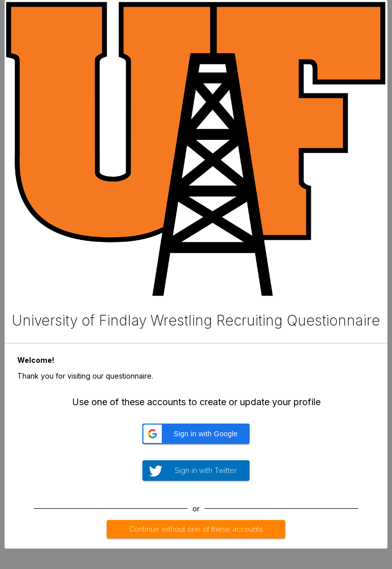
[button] (196, 434)
